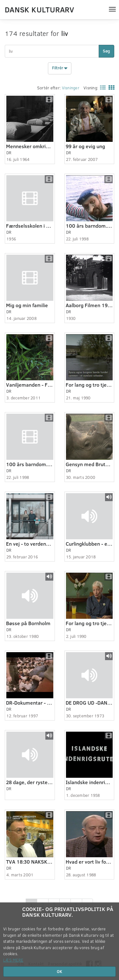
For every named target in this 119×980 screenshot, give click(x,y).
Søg (106, 51)
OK (60, 971)
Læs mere (13, 960)
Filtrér (60, 68)
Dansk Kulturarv (39, 9)
